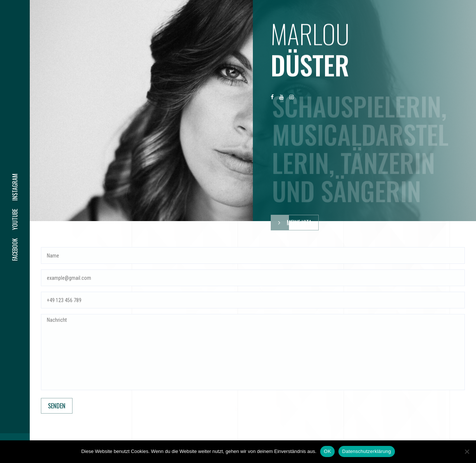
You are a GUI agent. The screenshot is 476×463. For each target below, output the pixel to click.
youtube (15, 219)
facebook (15, 250)
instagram (15, 187)
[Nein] (467, 451)
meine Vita (291, 223)
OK (327, 451)
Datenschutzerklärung (366, 451)
